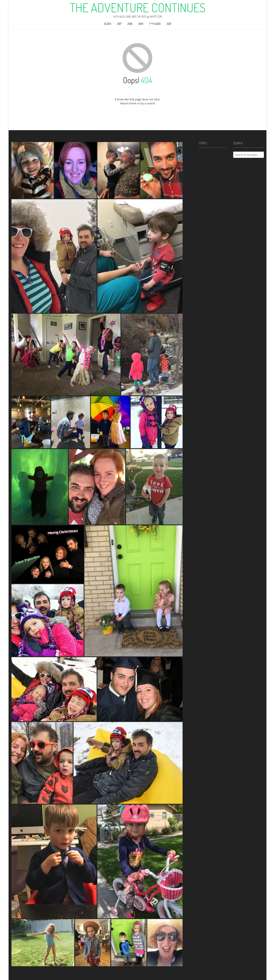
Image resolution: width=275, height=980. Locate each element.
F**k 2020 (155, 24)
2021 (169, 24)
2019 (141, 24)
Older (108, 24)
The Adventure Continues (138, 7)
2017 (119, 24)
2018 (130, 24)
